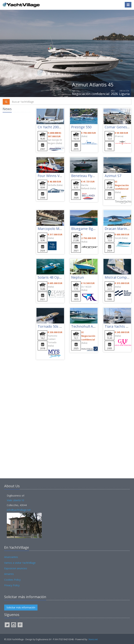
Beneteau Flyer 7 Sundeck (92, 176)
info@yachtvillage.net (19, 510)
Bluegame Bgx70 (85, 229)
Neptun (78, 277)
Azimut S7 (113, 176)
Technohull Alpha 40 (88, 326)
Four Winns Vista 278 (55, 176)
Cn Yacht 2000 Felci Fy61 (57, 127)
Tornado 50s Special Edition (60, 326)
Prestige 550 (81, 127)
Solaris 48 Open (51, 277)
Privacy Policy (12, 585)
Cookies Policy (12, 580)
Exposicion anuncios (16, 568)
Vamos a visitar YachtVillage (20, 563)
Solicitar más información (21, 607)
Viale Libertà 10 (15, 500)
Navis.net (93, 639)
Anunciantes (11, 557)
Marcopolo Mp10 (52, 229)
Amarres (9, 574)
